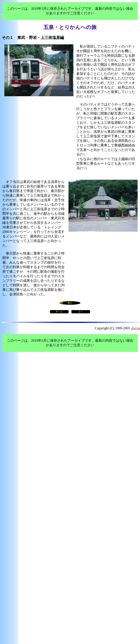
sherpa (135, 328)
